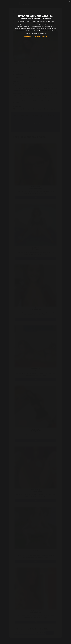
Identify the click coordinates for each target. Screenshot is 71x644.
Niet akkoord (41, 36)
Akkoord (29, 36)
